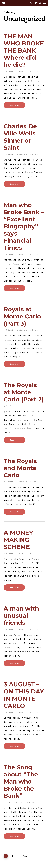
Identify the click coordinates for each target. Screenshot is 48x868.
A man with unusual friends (21, 616)
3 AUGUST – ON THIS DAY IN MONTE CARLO (24, 695)
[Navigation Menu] (40, 3)
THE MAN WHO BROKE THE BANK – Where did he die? (24, 50)
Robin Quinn (10, 71)
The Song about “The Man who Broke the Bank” (21, 781)
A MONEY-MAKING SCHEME (19, 540)
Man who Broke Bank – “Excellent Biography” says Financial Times (24, 226)
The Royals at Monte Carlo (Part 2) (24, 392)
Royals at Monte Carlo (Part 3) (22, 316)
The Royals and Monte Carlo (20, 468)
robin (8, 802)
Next (25, 856)
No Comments (34, 71)
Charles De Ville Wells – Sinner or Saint (22, 137)
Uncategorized (22, 71)
